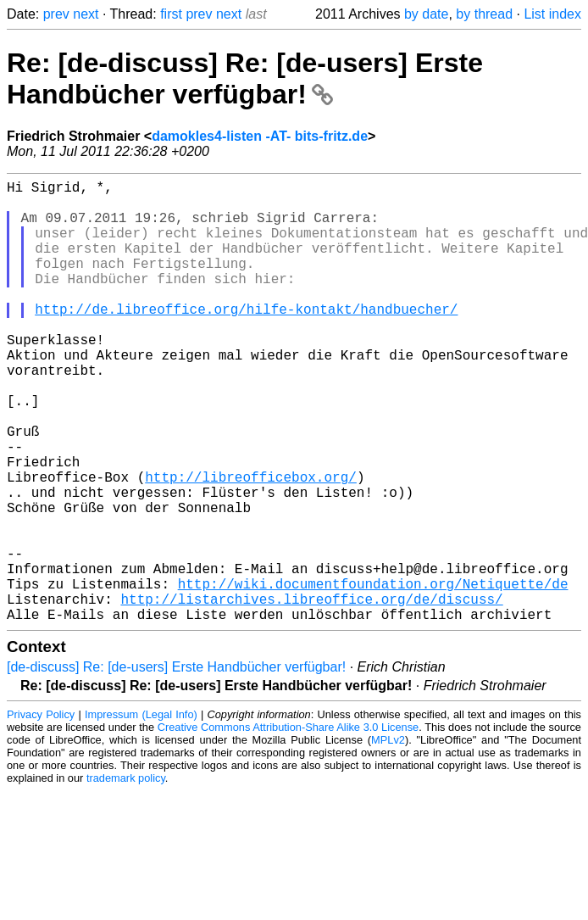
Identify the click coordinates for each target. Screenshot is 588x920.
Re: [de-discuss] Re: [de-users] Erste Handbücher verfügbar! (245, 78)
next (86, 14)
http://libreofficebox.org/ (251, 544)
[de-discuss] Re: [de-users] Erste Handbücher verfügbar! (176, 765)
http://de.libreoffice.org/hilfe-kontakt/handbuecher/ (246, 339)
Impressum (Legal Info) (141, 813)
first (171, 14)
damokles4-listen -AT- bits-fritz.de (260, 136)
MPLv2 (388, 838)
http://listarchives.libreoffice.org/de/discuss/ (311, 694)
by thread (484, 14)
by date (426, 14)
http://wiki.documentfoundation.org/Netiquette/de (373, 675)
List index (552, 14)
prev (56, 14)
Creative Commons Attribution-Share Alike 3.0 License (288, 825)
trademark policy (126, 876)
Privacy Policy (41, 813)
